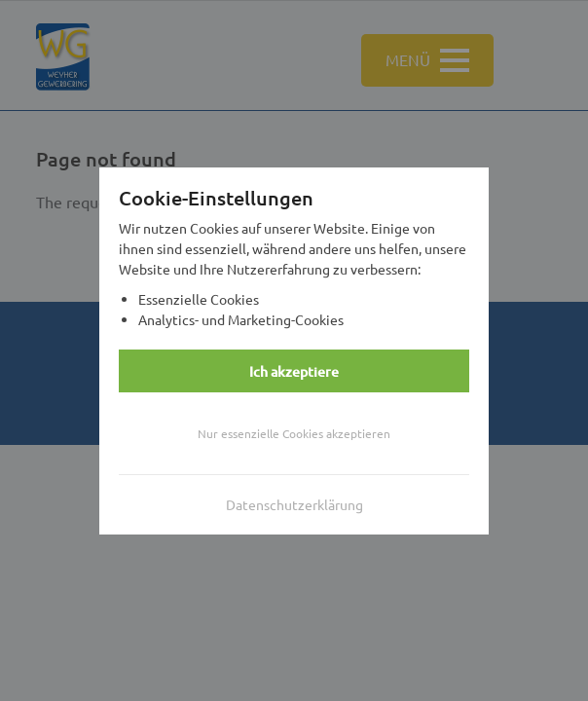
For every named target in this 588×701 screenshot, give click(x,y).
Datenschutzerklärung (294, 504)
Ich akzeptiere (294, 371)
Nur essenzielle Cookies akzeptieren (294, 433)
